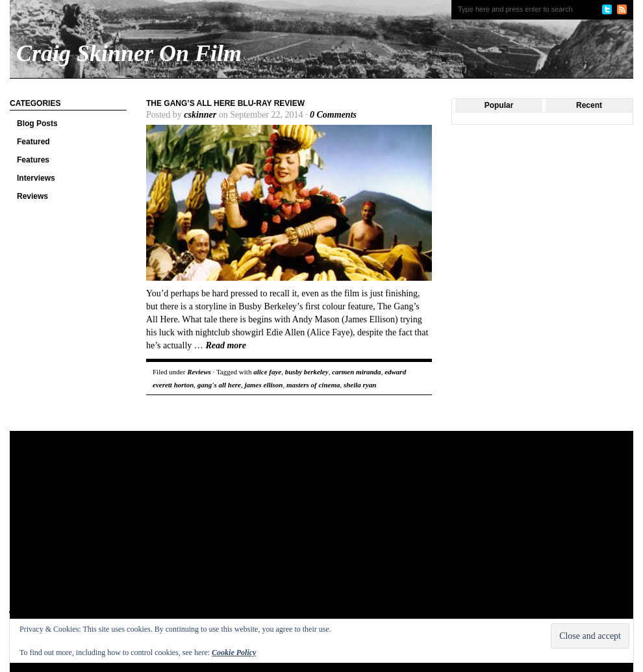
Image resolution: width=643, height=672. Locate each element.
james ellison (263, 385)
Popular (499, 105)
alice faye (267, 372)
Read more (226, 345)
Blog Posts (37, 123)
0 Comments (333, 115)
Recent (589, 105)
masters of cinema (313, 385)
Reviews (32, 196)
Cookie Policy (234, 653)
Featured (33, 142)
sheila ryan (360, 385)
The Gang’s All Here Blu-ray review (225, 103)
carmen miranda (356, 372)
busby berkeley (307, 372)
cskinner (200, 115)
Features (33, 160)
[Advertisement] (174, 535)
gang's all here (219, 385)
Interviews (36, 178)
